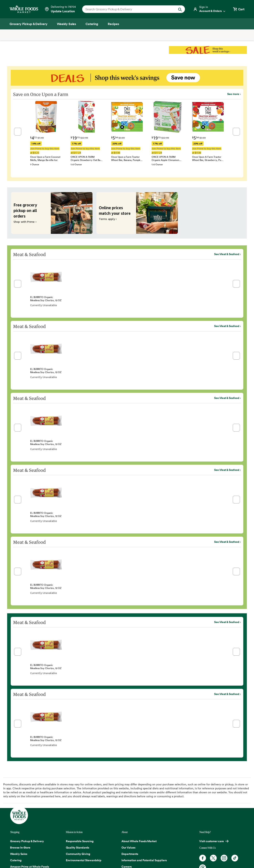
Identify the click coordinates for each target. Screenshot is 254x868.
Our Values (128, 848)
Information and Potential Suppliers (144, 860)
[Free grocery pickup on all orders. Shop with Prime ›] (52, 213)
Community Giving (78, 854)
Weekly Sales (19, 854)
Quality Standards (77, 848)
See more (233, 94)
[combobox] (129, 9)
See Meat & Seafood (227, 254)
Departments (130, 854)
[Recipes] (113, 24)
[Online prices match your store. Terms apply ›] (137, 213)
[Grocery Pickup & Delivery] (28, 24)
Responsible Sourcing (80, 841)
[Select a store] (60, 9)
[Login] (210, 9)
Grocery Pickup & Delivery (27, 841)
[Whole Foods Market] (24, 9)
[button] (18, 132)
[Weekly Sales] (66, 24)
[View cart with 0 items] (239, 9)
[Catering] (92, 24)
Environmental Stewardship (84, 860)
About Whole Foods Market (139, 841)
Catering (16, 860)
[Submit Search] (180, 9)
